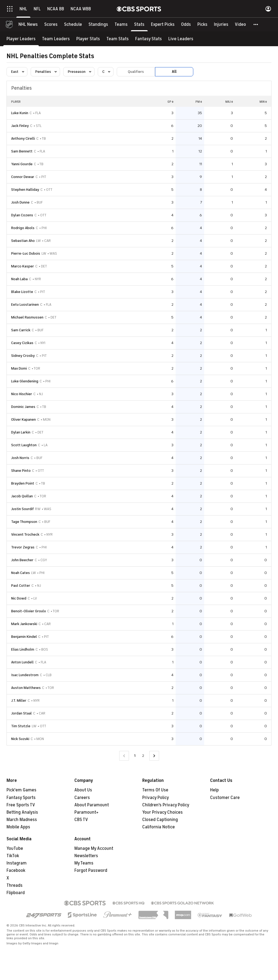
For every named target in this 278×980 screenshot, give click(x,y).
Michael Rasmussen (27, 317)
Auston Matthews (26, 688)
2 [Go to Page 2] (143, 756)
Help (214, 790)
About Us (83, 790)
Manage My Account (94, 848)
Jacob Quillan (22, 496)
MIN (263, 102)
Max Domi (19, 368)
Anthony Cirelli (23, 138)
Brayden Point (23, 483)
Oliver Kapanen (23, 419)
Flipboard (16, 893)
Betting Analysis (22, 812)
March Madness (22, 820)
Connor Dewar (23, 177)
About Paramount (92, 805)
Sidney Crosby (23, 356)
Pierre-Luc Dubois (26, 253)
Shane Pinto (21, 471)
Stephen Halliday (25, 190)
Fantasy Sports (21, 798)
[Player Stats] (88, 39)
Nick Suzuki (20, 739)
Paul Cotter (21, 586)
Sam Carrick (21, 330)
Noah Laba (19, 279)
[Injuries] (221, 24)
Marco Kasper (23, 266)
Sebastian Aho (23, 241)
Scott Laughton (24, 445)
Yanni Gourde (22, 164)
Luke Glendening (25, 381)
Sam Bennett (22, 151)
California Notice (159, 827)
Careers (82, 798)
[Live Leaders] (181, 39)
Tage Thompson (24, 522)
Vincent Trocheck (25, 534)
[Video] (240, 24)
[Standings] (98, 24)
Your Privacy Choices (162, 812)
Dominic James (23, 407)
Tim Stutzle (21, 726)
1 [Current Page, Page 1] (135, 756)
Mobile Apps (18, 827)
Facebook (16, 870)
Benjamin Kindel (24, 637)
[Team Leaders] (56, 39)
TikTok (13, 856)
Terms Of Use (155, 790)
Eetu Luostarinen (25, 305)
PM (199, 102)
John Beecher (22, 560)
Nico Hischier (22, 394)
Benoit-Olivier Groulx (29, 611)
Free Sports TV (21, 805)
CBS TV (81, 820)
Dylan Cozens (22, 215)
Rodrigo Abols (23, 228)
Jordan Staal (21, 713)
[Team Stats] (118, 39)
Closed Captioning (160, 820)
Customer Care (225, 798)
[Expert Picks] (163, 24)
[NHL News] (28, 24)
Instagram (17, 863)
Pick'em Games (21, 790)
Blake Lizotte (22, 292)
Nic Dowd (19, 598)
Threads (15, 885)
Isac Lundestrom (25, 675)
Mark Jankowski (24, 624)
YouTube (15, 848)
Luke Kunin (20, 113)
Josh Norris (20, 458)
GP (170, 102)
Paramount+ (86, 812)
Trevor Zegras (23, 547)
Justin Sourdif (22, 509)
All (174, 72)
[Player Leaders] (21, 39)
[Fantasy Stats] (149, 39)
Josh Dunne (20, 202)
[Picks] (202, 24)
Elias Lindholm (23, 649)
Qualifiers (136, 72)
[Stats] (139, 24)
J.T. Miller (19, 700)
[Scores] (51, 24)
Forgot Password (91, 870)
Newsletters (86, 856)
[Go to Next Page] (154, 756)
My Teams (84, 863)
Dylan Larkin (21, 432)
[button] (256, 24)
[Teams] (121, 24)
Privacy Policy (156, 798)
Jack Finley (20, 126)
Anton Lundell (22, 662)
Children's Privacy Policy (166, 805)
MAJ (229, 102)
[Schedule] (73, 24)
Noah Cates (20, 573)
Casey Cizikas (22, 343)
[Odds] (186, 24)
